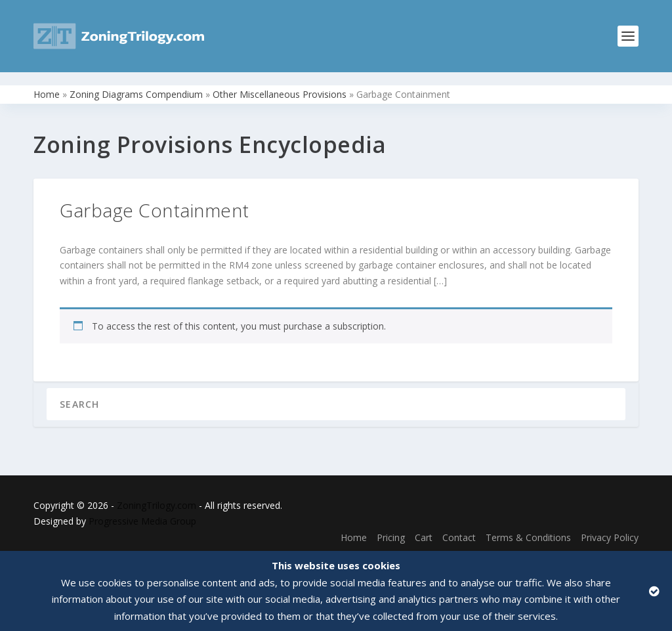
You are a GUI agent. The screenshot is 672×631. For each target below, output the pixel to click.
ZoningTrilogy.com (157, 492)
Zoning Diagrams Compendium (136, 81)
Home (47, 81)
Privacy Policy (610, 524)
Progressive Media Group (142, 508)
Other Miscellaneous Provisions (280, 81)
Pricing (391, 524)
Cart (424, 524)
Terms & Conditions (528, 524)
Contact (459, 524)
